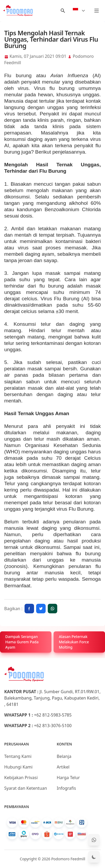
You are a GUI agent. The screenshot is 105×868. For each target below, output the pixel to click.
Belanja (64, 756)
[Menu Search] (63, 11)
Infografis (66, 788)
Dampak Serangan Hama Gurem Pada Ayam (22, 642)
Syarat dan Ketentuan (26, 788)
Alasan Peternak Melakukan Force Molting (74, 642)
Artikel (63, 767)
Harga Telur (68, 778)
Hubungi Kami (18, 767)
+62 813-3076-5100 (53, 726)
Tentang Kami (18, 756)
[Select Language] (79, 11)
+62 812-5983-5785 (53, 715)
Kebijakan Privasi (21, 778)
